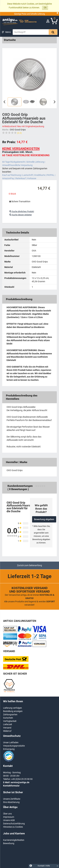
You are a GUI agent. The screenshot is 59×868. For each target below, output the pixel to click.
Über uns (7, 814)
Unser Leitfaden (11, 742)
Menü (8, 32)
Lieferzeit (8, 724)
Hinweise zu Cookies (13, 827)
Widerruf (7, 731)
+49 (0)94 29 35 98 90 (22, 779)
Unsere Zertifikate (12, 799)
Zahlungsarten (10, 714)
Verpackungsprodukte (14, 746)
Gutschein (8, 718)
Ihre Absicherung (11, 802)
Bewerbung (9, 843)
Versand (7, 728)
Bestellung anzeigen (13, 711)
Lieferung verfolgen (13, 708)
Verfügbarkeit (10, 721)
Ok (45, 8)
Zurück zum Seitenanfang (29, 565)
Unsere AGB (9, 820)
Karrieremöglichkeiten (14, 840)
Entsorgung (9, 749)
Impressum (9, 817)
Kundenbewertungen (20, 486)
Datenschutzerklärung (14, 824)
